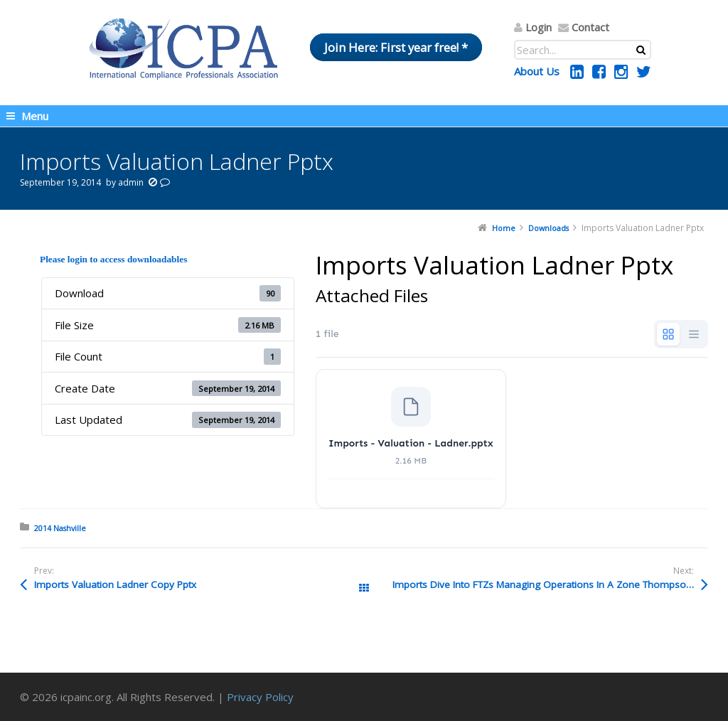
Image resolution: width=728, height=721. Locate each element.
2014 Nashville (60, 528)
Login (539, 27)
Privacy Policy (260, 697)
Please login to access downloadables (113, 259)
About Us (537, 71)
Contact (590, 27)
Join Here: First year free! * (396, 47)
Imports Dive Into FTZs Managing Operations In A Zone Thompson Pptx (550, 584)
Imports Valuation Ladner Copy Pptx (115, 584)
